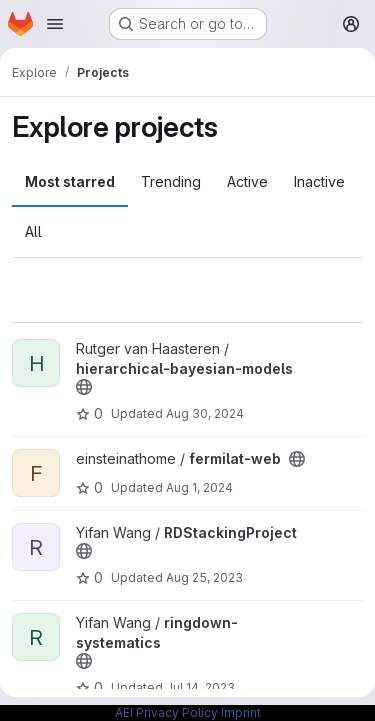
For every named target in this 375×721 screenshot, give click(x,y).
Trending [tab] (171, 181)
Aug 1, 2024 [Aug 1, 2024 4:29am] (199, 487)
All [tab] (33, 231)
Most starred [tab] (70, 181)
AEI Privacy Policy (166, 712)
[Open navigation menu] (55, 24)
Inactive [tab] (319, 181)
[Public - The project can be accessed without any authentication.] (84, 387)
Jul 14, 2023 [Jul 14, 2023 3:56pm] (200, 687)
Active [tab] (247, 181)
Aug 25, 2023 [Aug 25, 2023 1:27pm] (204, 577)
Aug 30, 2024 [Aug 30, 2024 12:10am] (205, 413)
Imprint (241, 712)
